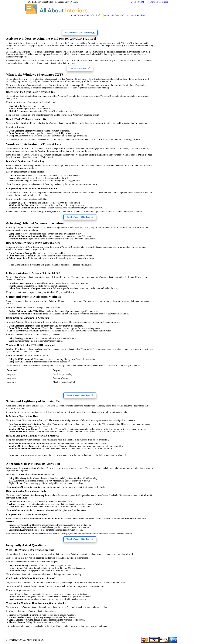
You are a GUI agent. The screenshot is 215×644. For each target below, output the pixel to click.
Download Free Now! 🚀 (80, 69)
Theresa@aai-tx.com (159, 2)
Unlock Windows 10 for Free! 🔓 (80, 217)
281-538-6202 (138, 2)
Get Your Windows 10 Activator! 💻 (80, 33)
